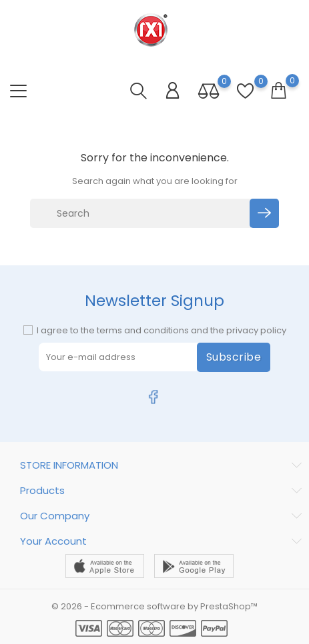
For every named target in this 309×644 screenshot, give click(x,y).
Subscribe (234, 357)
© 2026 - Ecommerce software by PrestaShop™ (154, 606)
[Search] (142, 213)
